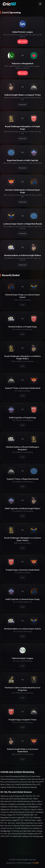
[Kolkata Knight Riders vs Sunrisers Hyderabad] (22, 749)
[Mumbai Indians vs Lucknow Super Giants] (22, 627)
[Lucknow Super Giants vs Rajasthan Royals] (22, 223)
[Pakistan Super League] (22, 657)
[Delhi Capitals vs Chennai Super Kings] (22, 598)
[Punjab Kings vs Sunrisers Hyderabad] (22, 568)
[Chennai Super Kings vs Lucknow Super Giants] (22, 294)
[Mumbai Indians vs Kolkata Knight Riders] (22, 255)
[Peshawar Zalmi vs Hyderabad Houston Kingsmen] (22, 687)
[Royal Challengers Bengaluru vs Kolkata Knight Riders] (22, 356)
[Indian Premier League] (22, 31)
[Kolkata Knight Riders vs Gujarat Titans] (22, 94)
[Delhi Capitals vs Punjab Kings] (22, 416)
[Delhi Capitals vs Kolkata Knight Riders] (22, 507)
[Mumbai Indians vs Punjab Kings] (22, 325)
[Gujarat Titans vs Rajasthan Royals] (22, 477)
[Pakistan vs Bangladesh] (22, 63)
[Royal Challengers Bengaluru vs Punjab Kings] (22, 127)
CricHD (36, 863)
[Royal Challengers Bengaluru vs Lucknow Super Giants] (22, 538)
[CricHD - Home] (9, 4)
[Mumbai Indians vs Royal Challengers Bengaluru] (22, 447)
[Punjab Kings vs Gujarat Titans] (22, 718)
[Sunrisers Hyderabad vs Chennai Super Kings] (22, 191)
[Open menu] (40, 4)
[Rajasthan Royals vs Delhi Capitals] (22, 159)
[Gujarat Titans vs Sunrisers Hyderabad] (22, 387)
